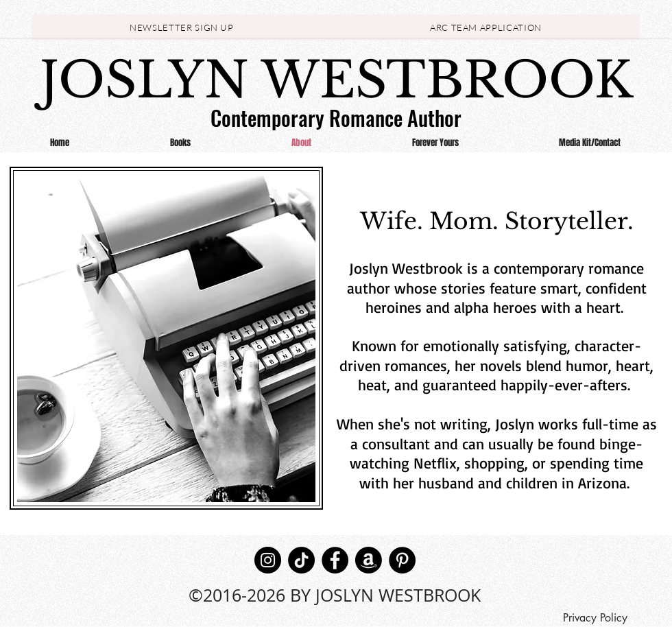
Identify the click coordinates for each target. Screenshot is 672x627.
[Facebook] (335, 560)
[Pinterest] (402, 560)
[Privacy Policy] (595, 618)
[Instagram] (268, 560)
